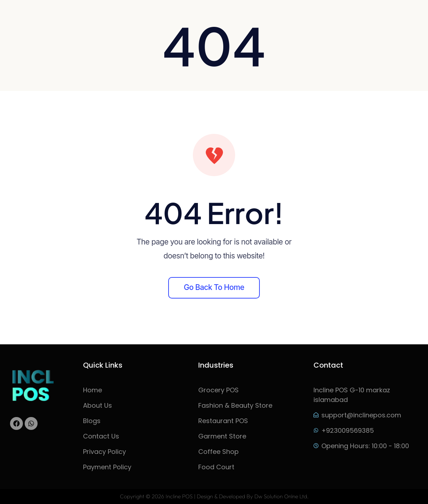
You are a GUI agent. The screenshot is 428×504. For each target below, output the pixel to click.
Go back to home (214, 287)
